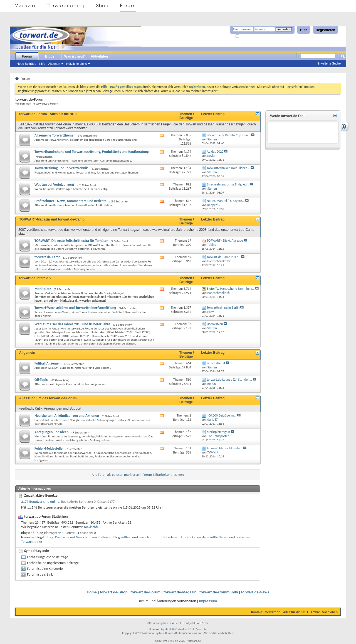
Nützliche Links (76, 64)
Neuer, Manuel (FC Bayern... (226, 201)
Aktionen (54, 64)
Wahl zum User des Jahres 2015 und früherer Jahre (72, 324)
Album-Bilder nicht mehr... (225, 448)
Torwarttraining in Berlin (223, 308)
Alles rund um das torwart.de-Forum (48, 398)
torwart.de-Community (219, 592)
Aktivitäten (99, 56)
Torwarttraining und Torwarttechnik (61, 168)
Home (92, 592)
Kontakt (257, 612)
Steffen (103, 537)
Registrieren (325, 30)
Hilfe (304, 30)
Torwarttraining (65, 6)
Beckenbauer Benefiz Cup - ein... (229, 135)
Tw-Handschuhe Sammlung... (235, 289)
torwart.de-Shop (114, 592)
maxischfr (91, 527)
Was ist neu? (75, 56)
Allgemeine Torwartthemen (55, 135)
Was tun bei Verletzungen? (55, 184)
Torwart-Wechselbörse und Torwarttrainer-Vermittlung (75, 308)
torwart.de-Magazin (180, 592)
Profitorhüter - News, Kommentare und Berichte (71, 201)
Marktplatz (43, 289)
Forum (128, 6)
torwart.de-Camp (47, 257)
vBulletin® (171, 629)
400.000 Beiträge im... (222, 415)
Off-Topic (41, 380)
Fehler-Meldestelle (49, 448)
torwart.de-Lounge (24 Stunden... (229, 380)
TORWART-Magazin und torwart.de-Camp (52, 219)
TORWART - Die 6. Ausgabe (225, 241)
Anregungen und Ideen (52, 432)
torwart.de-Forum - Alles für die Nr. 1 (48, 114)
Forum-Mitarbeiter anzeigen (163, 475)
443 (61, 533)
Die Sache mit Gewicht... (73, 537)
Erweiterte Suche (329, 63)
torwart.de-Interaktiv (35, 278)
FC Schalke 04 (216, 363)
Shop (102, 6)
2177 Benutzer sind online (40, 501)
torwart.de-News (255, 592)
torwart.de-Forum (146, 592)
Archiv (315, 612)
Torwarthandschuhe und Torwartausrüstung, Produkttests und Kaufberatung (92, 152)
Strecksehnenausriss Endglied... (228, 184)
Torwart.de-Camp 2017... (224, 257)
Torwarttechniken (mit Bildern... (228, 168)
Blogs (50, 56)
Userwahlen (215, 324)
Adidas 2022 (215, 152)
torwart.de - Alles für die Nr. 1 (286, 612)
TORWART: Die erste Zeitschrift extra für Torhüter (71, 241)
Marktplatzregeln (114, 293)
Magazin (25, 6)
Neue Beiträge (26, 64)
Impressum (208, 601)
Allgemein (27, 353)
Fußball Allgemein (48, 363)
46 (33, 533)
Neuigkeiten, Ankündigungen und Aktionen (67, 416)
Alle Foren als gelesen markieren (115, 475)
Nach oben (330, 612)
